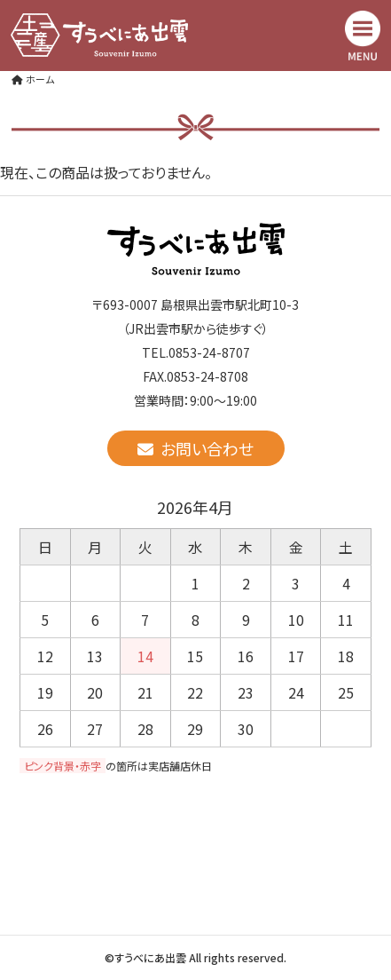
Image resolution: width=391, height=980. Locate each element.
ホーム (33, 79)
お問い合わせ (195, 448)
